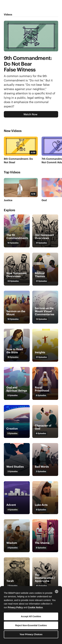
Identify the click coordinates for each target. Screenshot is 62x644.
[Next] (56, 132)
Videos (8, 14)
